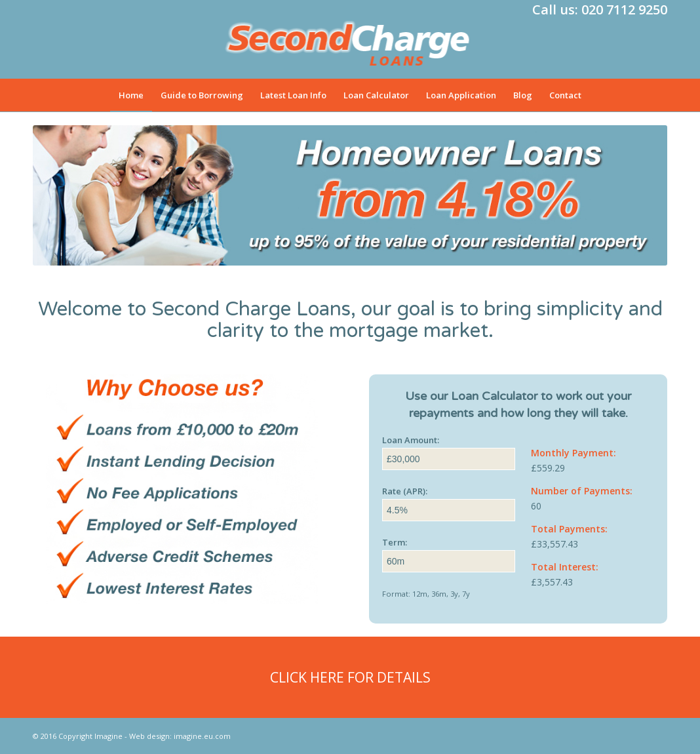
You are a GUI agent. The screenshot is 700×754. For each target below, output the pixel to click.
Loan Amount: (411, 440)
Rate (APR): (405, 491)
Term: (395, 542)
